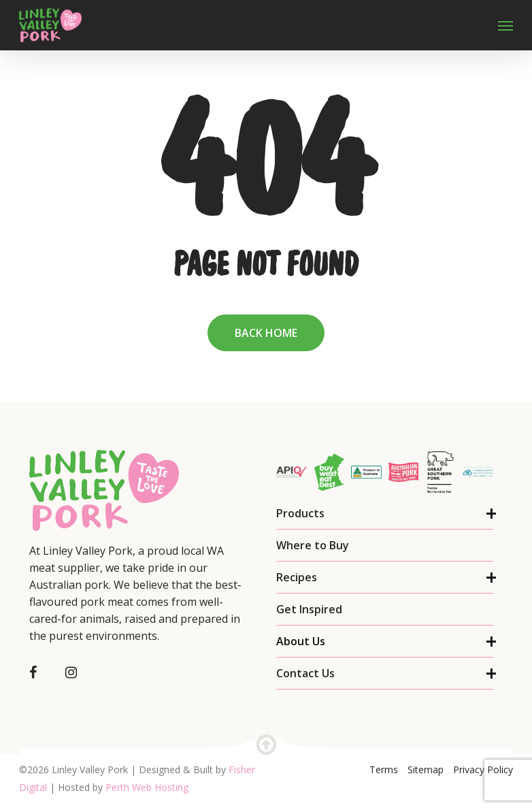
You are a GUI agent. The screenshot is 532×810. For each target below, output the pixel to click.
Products (300, 513)
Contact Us (305, 673)
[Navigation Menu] (505, 25)
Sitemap (426, 769)
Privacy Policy (483, 769)
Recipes (297, 577)
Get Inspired (309, 609)
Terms (384, 769)
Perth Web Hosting (147, 787)
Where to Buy (313, 545)
